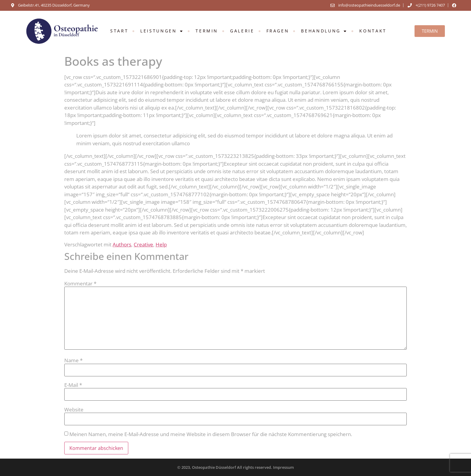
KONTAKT (373, 31)
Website (74, 410)
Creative (143, 244)
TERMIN (207, 31)
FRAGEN (278, 31)
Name (73, 360)
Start (119, 31)
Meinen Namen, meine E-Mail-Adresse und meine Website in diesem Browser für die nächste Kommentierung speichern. (211, 434)
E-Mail (73, 385)
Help (161, 244)
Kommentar (80, 283)
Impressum (283, 467)
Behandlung (324, 31)
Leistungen (162, 31)
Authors (122, 244)
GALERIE (242, 31)
